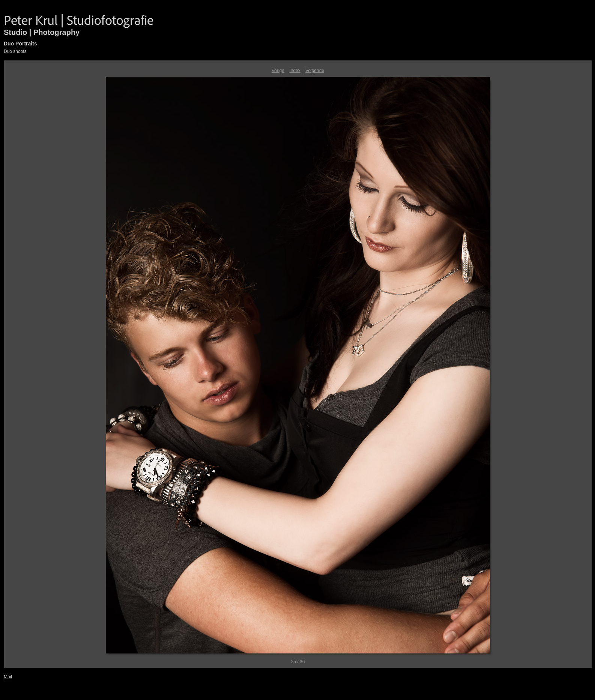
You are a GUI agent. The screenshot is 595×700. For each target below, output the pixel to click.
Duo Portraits (20, 44)
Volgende (315, 71)
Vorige (278, 71)
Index (295, 71)
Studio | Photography (42, 32)
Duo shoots (15, 51)
